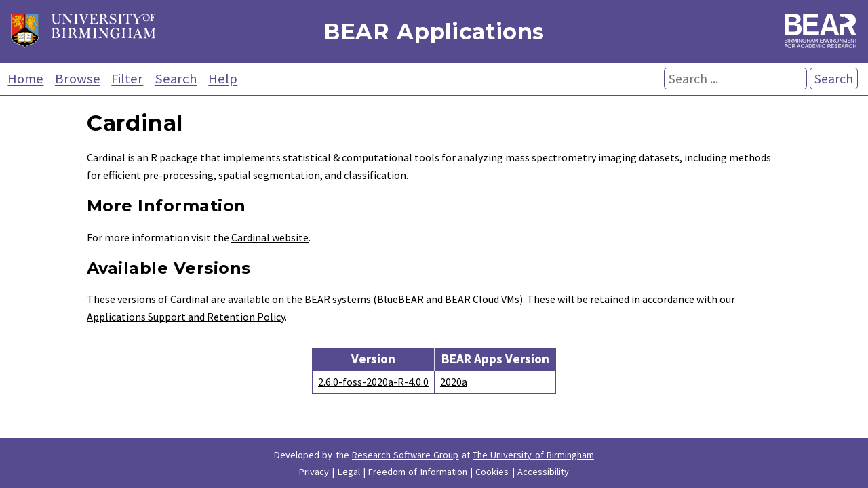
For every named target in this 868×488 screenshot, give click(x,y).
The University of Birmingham (533, 455)
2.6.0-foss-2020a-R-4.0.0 (373, 382)
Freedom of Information (418, 472)
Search (176, 79)
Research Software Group (406, 455)
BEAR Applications (434, 32)
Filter (127, 79)
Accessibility (543, 472)
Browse (78, 79)
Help (223, 79)
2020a (454, 382)
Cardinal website (270, 237)
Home (25, 79)
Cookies (492, 472)
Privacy (314, 472)
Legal (349, 472)
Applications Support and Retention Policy (186, 317)
